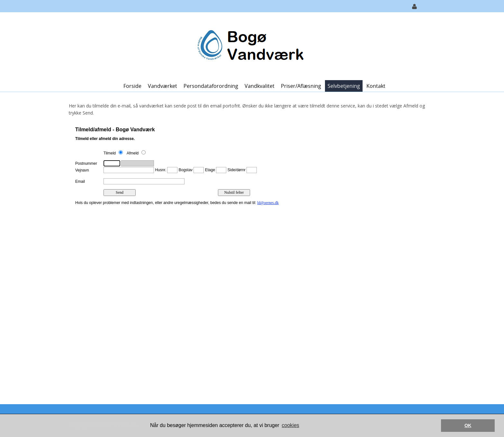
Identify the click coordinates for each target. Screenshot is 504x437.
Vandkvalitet (260, 86)
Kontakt (376, 86)
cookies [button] (291, 425)
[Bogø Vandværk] (250, 46)
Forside (132, 86)
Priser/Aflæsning (301, 86)
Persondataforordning (211, 86)
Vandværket (162, 86)
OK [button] (468, 425)
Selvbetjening (344, 86)
